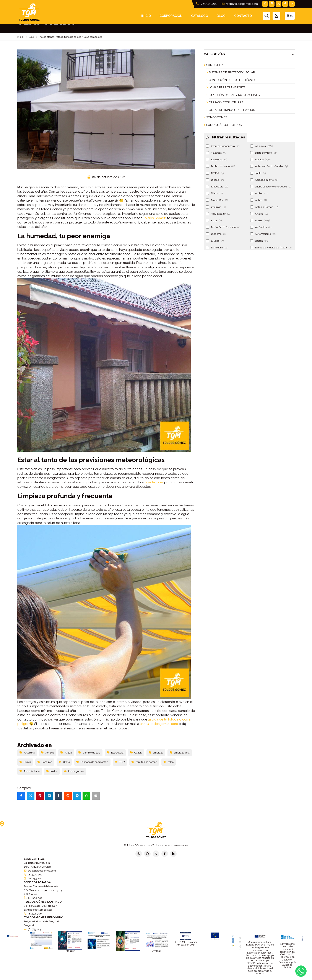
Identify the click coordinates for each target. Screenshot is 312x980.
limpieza (156, 753)
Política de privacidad (107, 979)
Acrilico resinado (220, 166)
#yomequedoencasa (223, 146)
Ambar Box (217, 200)
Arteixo (259, 214)
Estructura (115, 753)
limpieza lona (180, 753)
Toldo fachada (30, 771)
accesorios (216, 159)
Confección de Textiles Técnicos (234, 80)
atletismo (216, 234)
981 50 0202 (207, 4)
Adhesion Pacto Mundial (269, 166)
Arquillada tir (218, 214)
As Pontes (261, 227)
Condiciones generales (179, 979)
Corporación (171, 16)
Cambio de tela (89, 753)
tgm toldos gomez (144, 762)
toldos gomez (74, 771)
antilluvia (216, 207)
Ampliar (70, 951)
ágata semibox (263, 153)
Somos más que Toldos (224, 125)
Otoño (64, 762)
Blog (221, 16)
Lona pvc (45, 762)
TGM (120, 762)
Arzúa (66, 753)
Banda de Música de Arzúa (271, 248)
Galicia (136, 753)
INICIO (146, 16)
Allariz (214, 193)
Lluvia (25, 762)
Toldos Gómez (154, 218)
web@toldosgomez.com (240, 4)
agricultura (217, 187)
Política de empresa (135, 979)
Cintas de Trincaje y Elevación (232, 110)
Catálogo (200, 16)
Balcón (259, 241)
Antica (258, 200)
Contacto (243, 16)
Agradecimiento (264, 180)
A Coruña (27, 753)
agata (258, 173)
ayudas (215, 241)
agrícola (215, 180)
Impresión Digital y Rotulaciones (234, 95)
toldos (52, 771)
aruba (214, 220)
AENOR (215, 173)
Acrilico (48, 753)
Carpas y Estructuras (226, 102)
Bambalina (217, 248)
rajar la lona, (154, 482)
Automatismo (263, 234)
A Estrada (216, 153)
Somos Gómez (217, 117)
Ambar (259, 193)
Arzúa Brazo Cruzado (223, 227)
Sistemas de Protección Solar (232, 72)
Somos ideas (216, 65)
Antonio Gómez (265, 207)
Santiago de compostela (92, 762)
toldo (169, 762)
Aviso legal (156, 979)
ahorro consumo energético (271, 187)
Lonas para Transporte (227, 87)
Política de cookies (206, 979)
